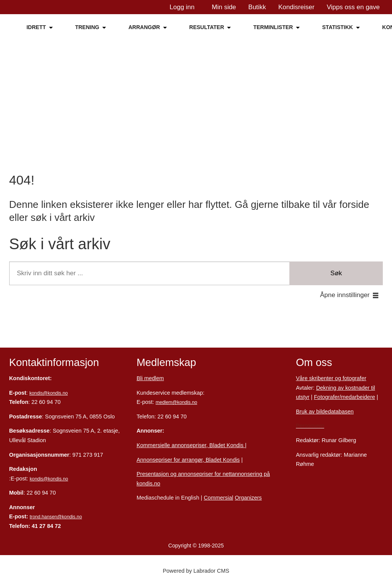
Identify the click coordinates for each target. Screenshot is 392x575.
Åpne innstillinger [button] (345, 295)
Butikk (257, 7)
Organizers (248, 498)
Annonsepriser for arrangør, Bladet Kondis (188, 460)
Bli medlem (150, 378)
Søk (336, 273)
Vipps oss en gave (353, 7)
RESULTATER (207, 27)
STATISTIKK (338, 27)
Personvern (310, 426)
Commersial (218, 498)
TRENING (87, 27)
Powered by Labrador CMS (196, 571)
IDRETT (36, 27)
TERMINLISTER (273, 27)
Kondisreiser (296, 7)
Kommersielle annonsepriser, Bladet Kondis (191, 445)
